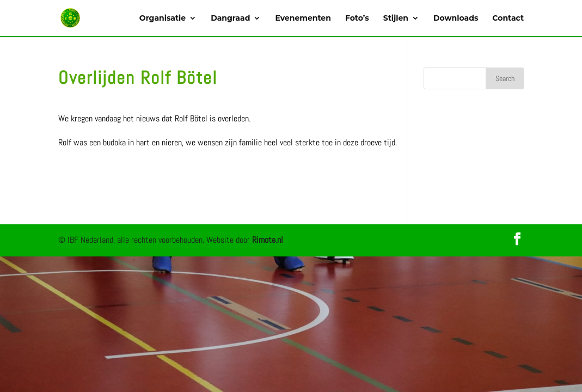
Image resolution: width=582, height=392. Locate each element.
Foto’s (357, 19)
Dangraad (230, 19)
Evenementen (303, 19)
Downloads (456, 19)
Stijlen (396, 19)
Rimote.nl (268, 240)
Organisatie (163, 19)
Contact (508, 19)
